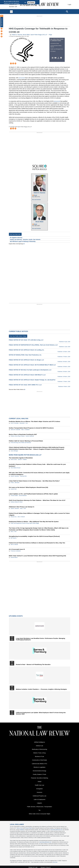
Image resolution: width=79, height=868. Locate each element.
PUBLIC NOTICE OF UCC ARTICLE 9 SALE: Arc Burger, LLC (26, 360)
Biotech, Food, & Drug (40, 753)
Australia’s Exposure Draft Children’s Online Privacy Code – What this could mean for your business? (37, 465)
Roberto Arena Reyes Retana (18, 436)
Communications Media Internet (56, 46)
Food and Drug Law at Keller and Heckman (21, 443)
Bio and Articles (37, 200)
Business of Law (40, 756)
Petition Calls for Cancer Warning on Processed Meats (26, 441)
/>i (61, 58)
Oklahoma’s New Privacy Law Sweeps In (22, 507)
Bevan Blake (26, 35)
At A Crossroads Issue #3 (17, 549)
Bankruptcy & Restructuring (39, 749)
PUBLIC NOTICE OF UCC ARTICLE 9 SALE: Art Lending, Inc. (27, 350)
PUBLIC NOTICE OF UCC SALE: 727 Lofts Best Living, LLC (26, 340)
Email (35, 195)
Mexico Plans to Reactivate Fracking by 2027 (23, 434)
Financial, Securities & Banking (39, 778)
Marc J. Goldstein (25, 430)
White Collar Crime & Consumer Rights (39, 814)
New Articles (2, 22)
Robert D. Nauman (17, 35)
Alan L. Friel (23, 508)
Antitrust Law (39, 746)
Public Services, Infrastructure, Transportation (39, 807)
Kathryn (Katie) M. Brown (17, 502)
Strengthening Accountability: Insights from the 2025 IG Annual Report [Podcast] (34, 536)
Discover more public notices (16, 389)
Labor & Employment (39, 799)
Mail (56, 58)
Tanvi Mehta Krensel (16, 468)
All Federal (53, 51)
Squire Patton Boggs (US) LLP (39, 35)
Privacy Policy (28, 828)
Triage (50, 35)
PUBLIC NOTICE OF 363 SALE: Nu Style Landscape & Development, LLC (30, 370)
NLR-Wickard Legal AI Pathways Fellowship (23, 241)
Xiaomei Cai (14, 517)
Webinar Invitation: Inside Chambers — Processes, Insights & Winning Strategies (41, 689)
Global (39, 782)
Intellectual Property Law (39, 796)
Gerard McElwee (23, 496)
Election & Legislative (39, 767)
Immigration (39, 789)
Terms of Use (20, 828)
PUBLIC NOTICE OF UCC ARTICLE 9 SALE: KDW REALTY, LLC (27, 375)
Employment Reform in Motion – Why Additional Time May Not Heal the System (34, 522)
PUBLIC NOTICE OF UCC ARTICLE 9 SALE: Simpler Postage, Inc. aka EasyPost (32, 380)
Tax (40, 810)
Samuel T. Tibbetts (22, 460)
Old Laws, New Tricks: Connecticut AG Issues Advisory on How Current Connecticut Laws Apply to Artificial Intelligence (39, 474)
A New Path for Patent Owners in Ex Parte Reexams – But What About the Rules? (34, 481)
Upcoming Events (16, 616)
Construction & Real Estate (39, 760)
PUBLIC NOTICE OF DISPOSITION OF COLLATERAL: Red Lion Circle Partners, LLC (33, 345)
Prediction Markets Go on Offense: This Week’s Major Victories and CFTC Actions (35, 421)
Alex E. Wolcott (21, 517)
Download (59, 58)
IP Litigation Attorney (16, 238)
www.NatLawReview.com (57, 830)
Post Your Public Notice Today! (18, 336)
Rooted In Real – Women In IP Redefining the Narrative (33, 665)
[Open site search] (67, 12)
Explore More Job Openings (16, 244)
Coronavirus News (55, 43)
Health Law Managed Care (57, 49)
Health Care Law (39, 785)
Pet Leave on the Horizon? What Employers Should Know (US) (28, 487)
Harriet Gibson (14, 557)
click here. (55, 862)
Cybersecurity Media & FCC (40, 764)
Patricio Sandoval (30, 436)
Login (69, 5)
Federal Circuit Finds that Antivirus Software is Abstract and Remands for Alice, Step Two (37, 543)
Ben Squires (14, 538)
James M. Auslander (16, 430)
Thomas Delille (14, 496)
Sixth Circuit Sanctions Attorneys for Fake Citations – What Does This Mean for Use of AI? (37, 500)
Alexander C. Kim (24, 423)
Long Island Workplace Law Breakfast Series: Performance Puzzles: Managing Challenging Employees (41, 639)
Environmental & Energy (39, 771)
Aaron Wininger (14, 451)
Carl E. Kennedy (15, 423)
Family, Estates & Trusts (40, 774)
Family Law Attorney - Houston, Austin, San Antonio (25, 240)
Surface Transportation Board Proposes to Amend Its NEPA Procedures (31, 428)
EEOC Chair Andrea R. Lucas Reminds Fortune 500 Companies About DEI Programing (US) (37, 556)
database (22, 830)
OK (25, 3)
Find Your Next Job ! (15, 234)
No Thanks (31, 3)
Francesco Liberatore (16, 551)
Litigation (39, 803)
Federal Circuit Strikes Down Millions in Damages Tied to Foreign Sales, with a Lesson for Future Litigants (39, 514)
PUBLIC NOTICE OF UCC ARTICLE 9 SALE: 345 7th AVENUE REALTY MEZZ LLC (32, 365)
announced (22, 78)
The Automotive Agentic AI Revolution (21, 458)
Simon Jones (14, 460)
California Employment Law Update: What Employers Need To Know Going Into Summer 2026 (41, 713)
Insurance (39, 792)
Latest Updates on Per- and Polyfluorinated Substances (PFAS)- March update (33, 494)
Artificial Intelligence (40, 742)
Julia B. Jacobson (15, 476)
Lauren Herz (14, 489)
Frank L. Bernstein (15, 483)
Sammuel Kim (23, 476)
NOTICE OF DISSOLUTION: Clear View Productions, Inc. (25, 355)
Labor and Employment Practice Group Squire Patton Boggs (25, 523)
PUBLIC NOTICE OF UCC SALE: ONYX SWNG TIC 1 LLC (25, 385)
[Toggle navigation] (11, 12)
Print (53, 58)
